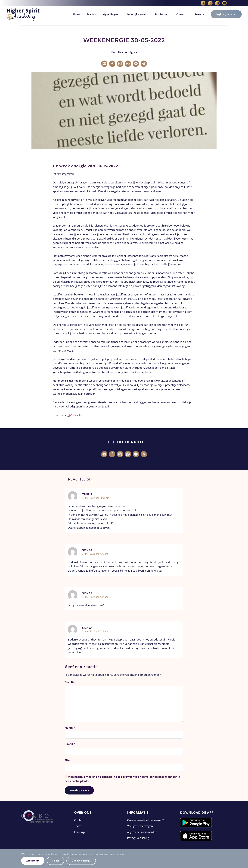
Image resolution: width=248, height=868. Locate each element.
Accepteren (33, 861)
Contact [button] (183, 14)
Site (67, 760)
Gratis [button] (92, 14)
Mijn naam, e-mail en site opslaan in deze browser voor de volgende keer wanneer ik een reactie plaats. (122, 779)
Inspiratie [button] (163, 14)
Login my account (226, 14)
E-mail (70, 744)
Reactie (70, 682)
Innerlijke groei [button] (138, 14)
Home (77, 14)
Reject (55, 861)
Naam (70, 728)
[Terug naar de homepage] (23, 14)
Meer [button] (200, 14)
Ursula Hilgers (127, 52)
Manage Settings (81, 861)
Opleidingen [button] (112, 14)
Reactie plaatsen (79, 790)
